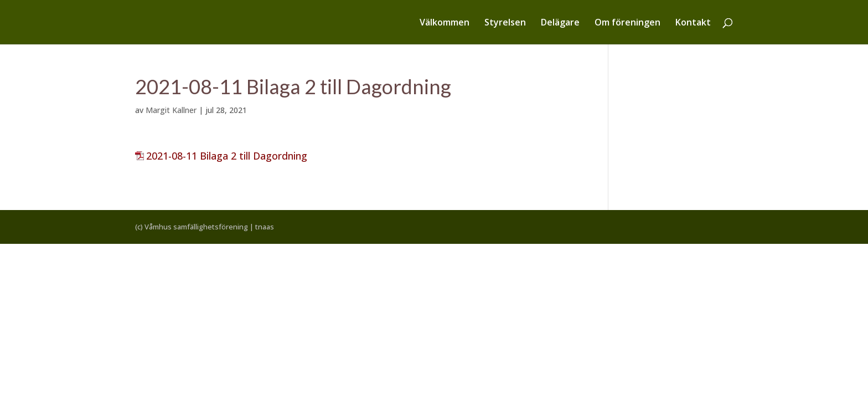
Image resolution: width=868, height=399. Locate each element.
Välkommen (445, 23)
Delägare (560, 23)
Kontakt (693, 23)
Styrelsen (505, 23)
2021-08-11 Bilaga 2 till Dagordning (227, 156)
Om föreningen (627, 23)
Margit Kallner (171, 110)
